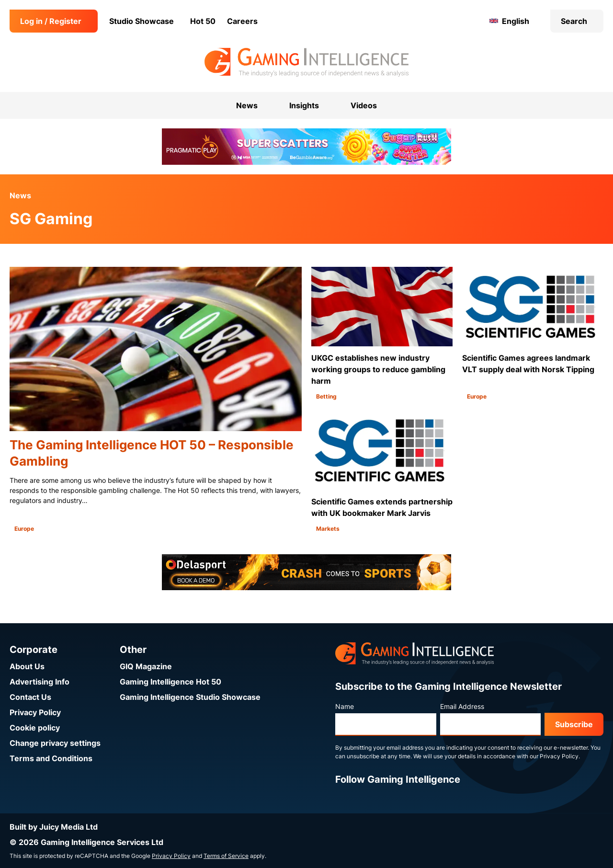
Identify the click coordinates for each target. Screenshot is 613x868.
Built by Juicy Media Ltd (54, 827)
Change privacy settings (55, 743)
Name (345, 706)
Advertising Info (40, 682)
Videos (364, 105)
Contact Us (30, 697)
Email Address (462, 706)
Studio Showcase (142, 21)
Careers (242, 21)
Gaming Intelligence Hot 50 (170, 682)
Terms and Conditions (51, 758)
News (20, 195)
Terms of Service (226, 856)
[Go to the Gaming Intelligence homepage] (306, 62)
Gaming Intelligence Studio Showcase (190, 697)
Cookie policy (35, 728)
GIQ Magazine (146, 666)
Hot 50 (203, 21)
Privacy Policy (35, 712)
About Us (27, 666)
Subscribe (574, 724)
